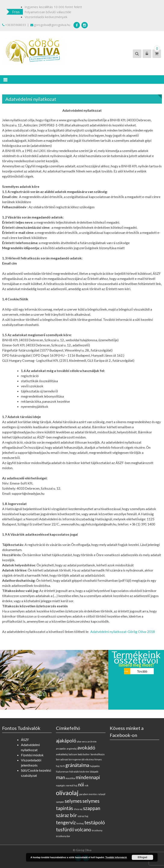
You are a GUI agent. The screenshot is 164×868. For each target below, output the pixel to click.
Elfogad (142, 857)
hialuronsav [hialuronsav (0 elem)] (62, 772)
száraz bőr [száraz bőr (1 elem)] (66, 815)
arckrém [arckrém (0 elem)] (92, 741)
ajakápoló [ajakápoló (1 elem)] (66, 741)
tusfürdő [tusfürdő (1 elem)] (65, 830)
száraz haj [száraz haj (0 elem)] (83, 816)
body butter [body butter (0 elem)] (84, 754)
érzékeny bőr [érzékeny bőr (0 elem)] (63, 836)
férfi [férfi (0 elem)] (62, 766)
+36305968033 (14, 25)
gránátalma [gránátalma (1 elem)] (77, 765)
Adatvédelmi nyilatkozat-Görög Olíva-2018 (123, 631)
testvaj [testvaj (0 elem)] (80, 823)
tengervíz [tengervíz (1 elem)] (66, 822)
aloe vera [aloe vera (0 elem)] (82, 741)
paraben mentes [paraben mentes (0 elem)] (88, 794)
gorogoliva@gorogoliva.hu (50, 25)
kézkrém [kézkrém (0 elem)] (84, 772)
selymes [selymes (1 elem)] (73, 801)
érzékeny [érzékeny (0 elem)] (97, 830)
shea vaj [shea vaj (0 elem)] (78, 809)
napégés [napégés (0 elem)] (61, 785)
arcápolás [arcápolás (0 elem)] (61, 749)
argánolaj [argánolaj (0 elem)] (72, 749)
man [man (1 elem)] (60, 777)
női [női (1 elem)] (81, 785)
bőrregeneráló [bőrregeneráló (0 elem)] (76, 759)
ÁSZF (25, 740)
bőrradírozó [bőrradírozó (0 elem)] (62, 759)
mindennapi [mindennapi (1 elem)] (88, 777)
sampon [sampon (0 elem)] (60, 802)
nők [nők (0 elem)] (86, 785)
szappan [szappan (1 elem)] (92, 808)
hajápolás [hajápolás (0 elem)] (95, 766)
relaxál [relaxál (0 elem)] (102, 794)
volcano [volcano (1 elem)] (83, 830)
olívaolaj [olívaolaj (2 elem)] (67, 793)
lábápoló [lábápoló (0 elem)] (94, 772)
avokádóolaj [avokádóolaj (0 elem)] (62, 754)
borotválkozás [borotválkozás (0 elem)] (98, 754)
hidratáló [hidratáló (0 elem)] (74, 772)
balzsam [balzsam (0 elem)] (73, 754)
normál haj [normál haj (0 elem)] (72, 785)
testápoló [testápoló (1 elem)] (95, 822)
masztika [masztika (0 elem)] (70, 778)
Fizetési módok (32, 755)
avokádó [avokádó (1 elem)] (86, 748)
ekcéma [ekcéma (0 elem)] (89, 759)
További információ (116, 857)
